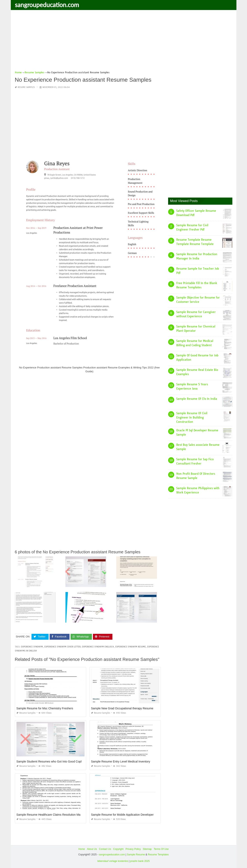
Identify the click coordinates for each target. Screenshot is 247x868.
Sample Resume (136, 855)
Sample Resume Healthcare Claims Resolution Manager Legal (56, 815)
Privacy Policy (133, 849)
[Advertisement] (124, 42)
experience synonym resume (131, 647)
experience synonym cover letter (62, 647)
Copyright (118, 849)
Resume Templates (158, 855)
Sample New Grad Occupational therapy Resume (122, 708)
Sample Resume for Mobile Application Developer (122, 815)
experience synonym (32, 647)
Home (82, 849)
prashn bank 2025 (140, 861)
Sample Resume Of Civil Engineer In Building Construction (192, 418)
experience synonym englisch (98, 647)
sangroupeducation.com (47, 5)
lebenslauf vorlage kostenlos (113, 861)
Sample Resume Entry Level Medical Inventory (121, 761)
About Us (92, 849)
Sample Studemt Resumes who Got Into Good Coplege (51, 761)
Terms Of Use (161, 849)
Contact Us (105, 849)
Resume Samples (26, 87)
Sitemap (147, 849)
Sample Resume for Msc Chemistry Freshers (45, 708)
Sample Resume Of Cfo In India (197, 399)
